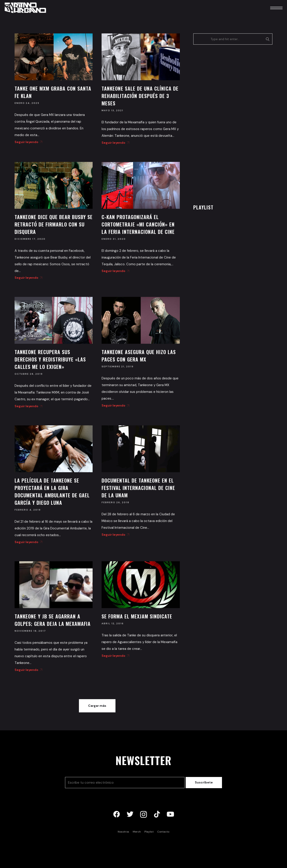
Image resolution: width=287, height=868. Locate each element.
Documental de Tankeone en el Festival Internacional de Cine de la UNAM (138, 488)
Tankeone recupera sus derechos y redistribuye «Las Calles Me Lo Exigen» (50, 359)
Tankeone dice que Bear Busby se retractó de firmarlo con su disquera (54, 224)
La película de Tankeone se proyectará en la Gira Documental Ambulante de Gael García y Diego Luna (52, 491)
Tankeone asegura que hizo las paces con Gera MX (139, 356)
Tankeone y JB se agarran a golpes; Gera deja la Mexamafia (53, 620)
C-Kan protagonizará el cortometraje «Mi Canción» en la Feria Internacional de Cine (138, 224)
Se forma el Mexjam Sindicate (137, 616)
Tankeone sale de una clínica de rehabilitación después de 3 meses (140, 96)
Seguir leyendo (28, 142)
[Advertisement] (227, 123)
